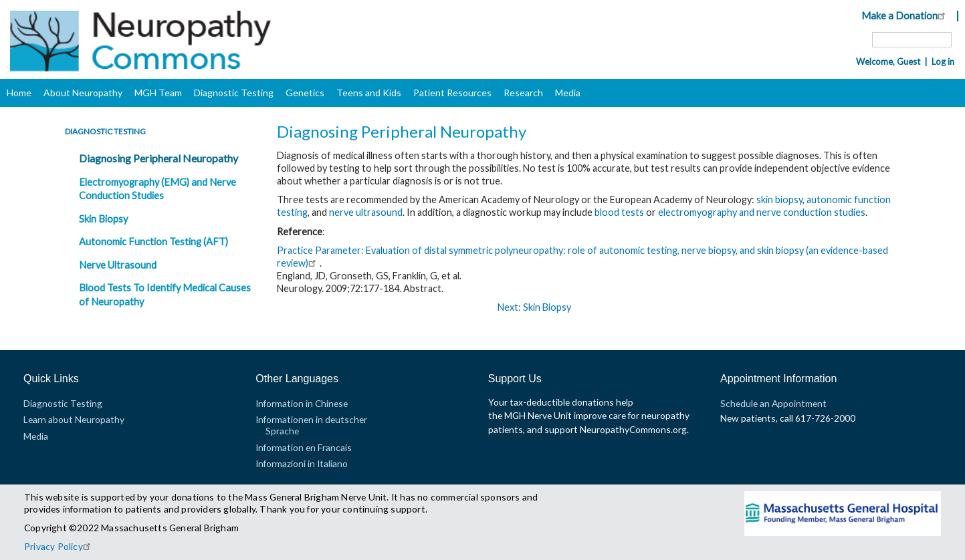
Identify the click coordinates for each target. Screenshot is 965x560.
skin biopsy (779, 199)
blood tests (619, 212)
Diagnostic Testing (234, 93)
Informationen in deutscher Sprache (311, 425)
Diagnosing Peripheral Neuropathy (158, 158)
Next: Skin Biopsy (534, 307)
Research (523, 93)
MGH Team (158, 93)
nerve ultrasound (366, 212)
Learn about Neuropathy (74, 419)
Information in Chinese (302, 403)
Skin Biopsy (103, 219)
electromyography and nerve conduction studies (762, 212)
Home (19, 93)
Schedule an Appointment (773, 403)
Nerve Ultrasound (118, 265)
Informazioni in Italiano (302, 463)
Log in (943, 61)
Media (568, 93)
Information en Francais (304, 447)
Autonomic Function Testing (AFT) (153, 242)
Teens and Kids (369, 93)
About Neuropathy (83, 93)
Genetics (305, 93)
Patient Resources (452, 93)
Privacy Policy (59, 546)
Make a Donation (905, 15)
